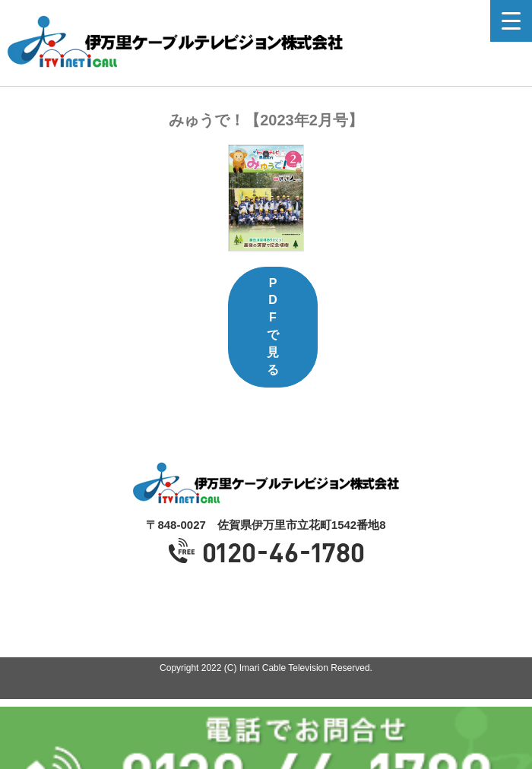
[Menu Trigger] (511, 21)
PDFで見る (273, 326)
